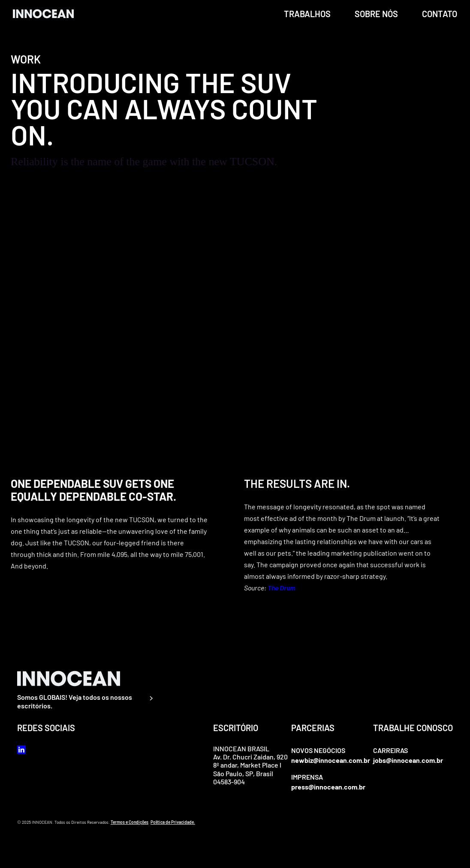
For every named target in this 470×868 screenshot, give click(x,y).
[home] (43, 14)
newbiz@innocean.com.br (331, 760)
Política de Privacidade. (173, 822)
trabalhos (307, 14)
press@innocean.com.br (328, 787)
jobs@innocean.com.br (408, 760)
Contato (440, 14)
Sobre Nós (376, 14)
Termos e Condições (130, 822)
